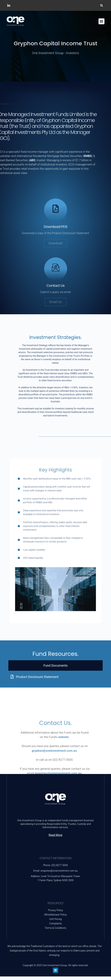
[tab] (55, 666)
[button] (102, 5)
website (63, 769)
